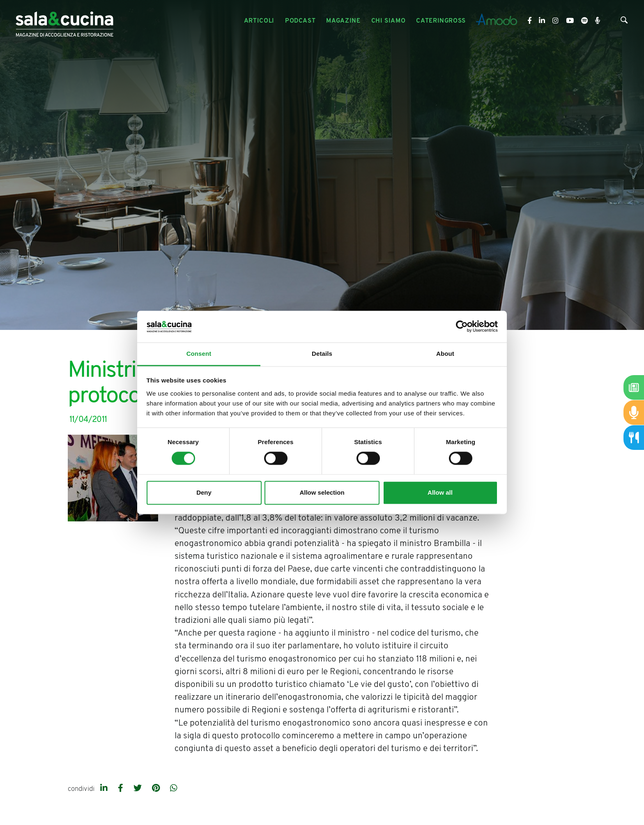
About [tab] (445, 354)
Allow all (440, 492)
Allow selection (322, 492)
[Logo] (64, 21)
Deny (204, 492)
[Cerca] (624, 22)
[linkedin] (105, 789)
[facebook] (122, 789)
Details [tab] (322, 354)
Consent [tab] (199, 354)
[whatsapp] (174, 789)
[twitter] (139, 789)
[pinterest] (157, 789)
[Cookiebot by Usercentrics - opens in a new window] (462, 327)
